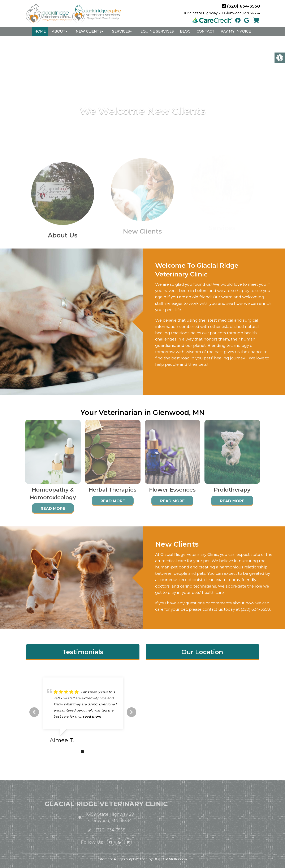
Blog (185, 31)
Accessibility (123, 859)
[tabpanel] (83, 712)
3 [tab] (89, 752)
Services (121, 31)
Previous (34, 712)
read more (92, 716)
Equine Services (157, 31)
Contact (206, 31)
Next (131, 712)
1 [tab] (76, 752)
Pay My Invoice (236, 31)
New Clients (89, 31)
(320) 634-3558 (244, 6)
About (59, 31)
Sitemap (105, 859)
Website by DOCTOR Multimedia (161, 859)
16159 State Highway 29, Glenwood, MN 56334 (222, 13)
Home (40, 31)
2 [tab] (82, 752)
